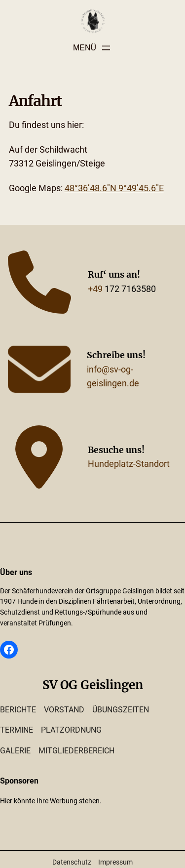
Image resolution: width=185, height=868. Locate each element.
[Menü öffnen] (92, 48)
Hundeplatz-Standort (129, 464)
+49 (95, 289)
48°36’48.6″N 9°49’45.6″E (114, 188)
